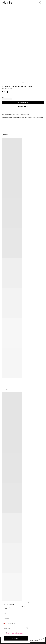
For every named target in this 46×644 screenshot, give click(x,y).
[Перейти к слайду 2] (22, 83)
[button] (23, 107)
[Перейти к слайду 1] (21, 83)
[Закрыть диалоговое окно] (28, 602)
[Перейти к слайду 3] (24, 83)
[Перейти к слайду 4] (25, 83)
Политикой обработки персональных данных (15, 633)
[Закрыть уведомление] (44, 638)
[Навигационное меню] (44, 3)
